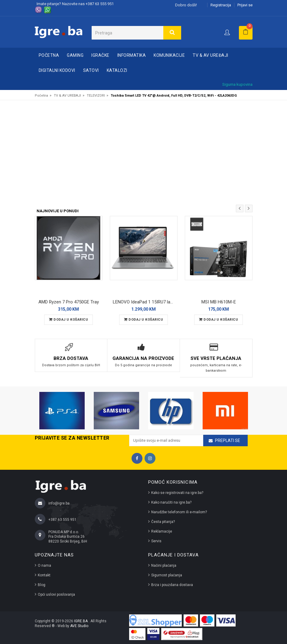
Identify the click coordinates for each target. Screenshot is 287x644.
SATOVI (91, 70)
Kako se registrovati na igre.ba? (177, 493)
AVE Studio (79, 626)
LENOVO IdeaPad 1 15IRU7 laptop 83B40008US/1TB (145, 302)
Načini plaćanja (164, 566)
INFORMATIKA (132, 55)
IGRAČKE (100, 55)
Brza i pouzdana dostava (172, 585)
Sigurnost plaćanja (167, 575)
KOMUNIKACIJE (169, 55)
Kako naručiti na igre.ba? (171, 502)
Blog (42, 585)
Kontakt (44, 575)
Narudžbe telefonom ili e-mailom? (179, 512)
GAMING (75, 55)
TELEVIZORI (96, 96)
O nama (44, 566)
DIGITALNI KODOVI (57, 70)
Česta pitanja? (163, 522)
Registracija (221, 5)
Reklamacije (162, 531)
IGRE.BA (81, 621)
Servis (156, 541)
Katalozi (117, 70)
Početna (49, 55)
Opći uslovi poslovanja (56, 594)
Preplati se (228, 441)
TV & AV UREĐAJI (210, 55)
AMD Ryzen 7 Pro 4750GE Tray (69, 302)
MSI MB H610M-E (219, 302)
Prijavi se (245, 5)
